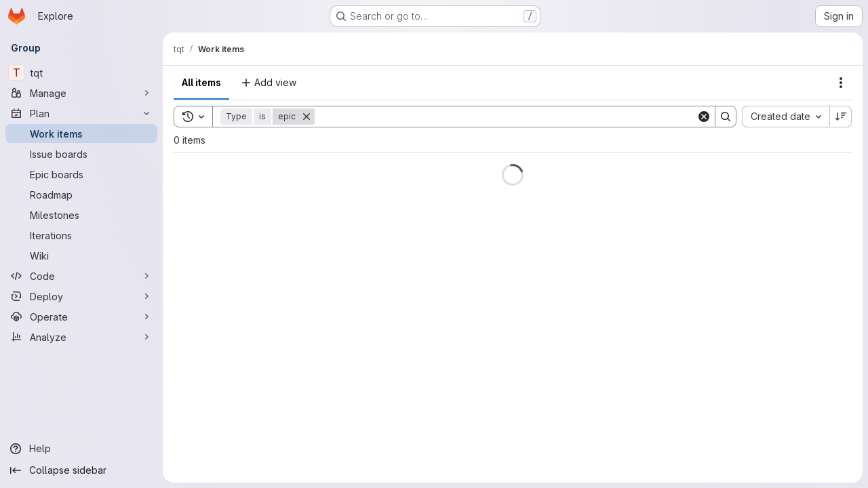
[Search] (506, 117)
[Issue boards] (81, 154)
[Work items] (81, 134)
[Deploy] (81, 296)
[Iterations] (81, 235)
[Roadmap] (81, 195)
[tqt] (81, 73)
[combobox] (786, 117)
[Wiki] (81, 256)
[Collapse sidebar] (81, 470)
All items (201, 82)
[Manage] (81, 93)
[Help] (81, 449)
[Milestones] (81, 215)
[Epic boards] (81, 174)
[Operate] (81, 317)
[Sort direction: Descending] (841, 117)
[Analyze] (81, 337)
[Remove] (307, 117)
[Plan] (81, 113)
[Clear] (704, 117)
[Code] (81, 276)
